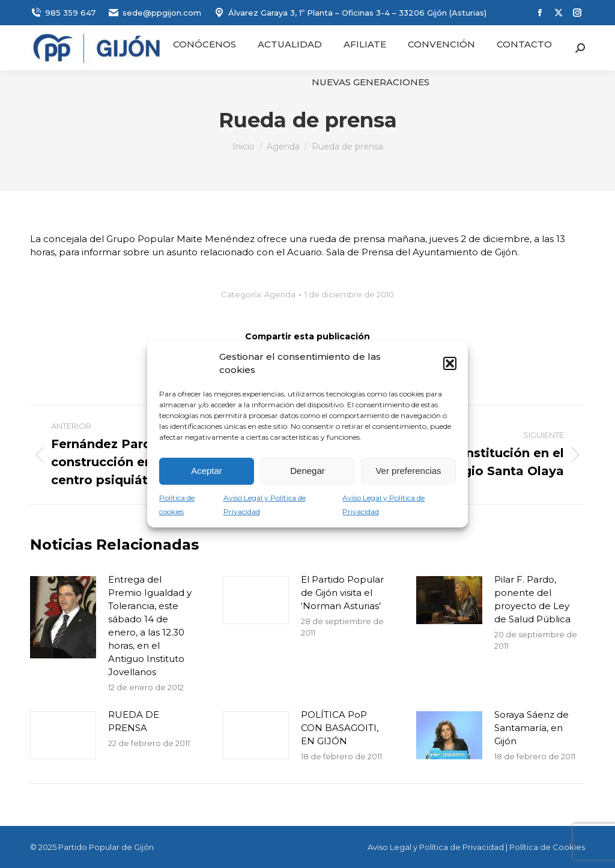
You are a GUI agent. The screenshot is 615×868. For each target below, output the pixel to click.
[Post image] (63, 617)
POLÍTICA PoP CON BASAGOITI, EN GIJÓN (340, 728)
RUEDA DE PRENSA (134, 721)
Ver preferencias (408, 471)
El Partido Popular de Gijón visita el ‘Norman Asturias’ (342, 593)
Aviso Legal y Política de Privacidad (436, 847)
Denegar (307, 471)
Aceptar (207, 471)
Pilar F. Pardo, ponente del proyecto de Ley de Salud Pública (532, 599)
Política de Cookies (547, 847)
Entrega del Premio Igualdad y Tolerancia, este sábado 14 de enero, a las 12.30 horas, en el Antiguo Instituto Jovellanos (150, 626)
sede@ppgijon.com (154, 13)
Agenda (280, 294)
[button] (450, 363)
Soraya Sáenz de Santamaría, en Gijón (532, 728)
